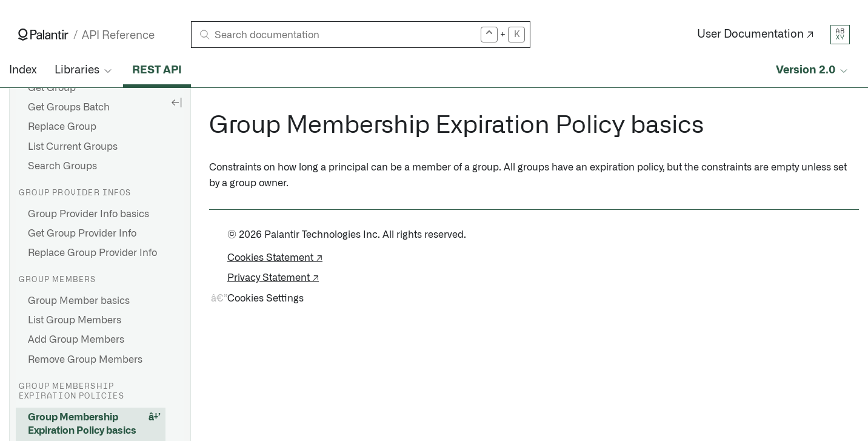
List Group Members (75, 320)
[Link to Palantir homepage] (43, 35)
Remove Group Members (85, 360)
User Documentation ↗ (756, 35)
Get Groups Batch (69, 107)
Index (23, 70)
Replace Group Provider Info (92, 253)
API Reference (118, 35)
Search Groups (62, 166)
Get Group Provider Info (82, 234)
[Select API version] (813, 71)
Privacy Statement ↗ (273, 278)
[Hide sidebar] (176, 102)
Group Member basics (79, 301)
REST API (157, 70)
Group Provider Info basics (88, 214)
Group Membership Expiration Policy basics (82, 424)
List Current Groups (73, 147)
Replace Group (62, 127)
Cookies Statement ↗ (275, 258)
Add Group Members (76, 340)
